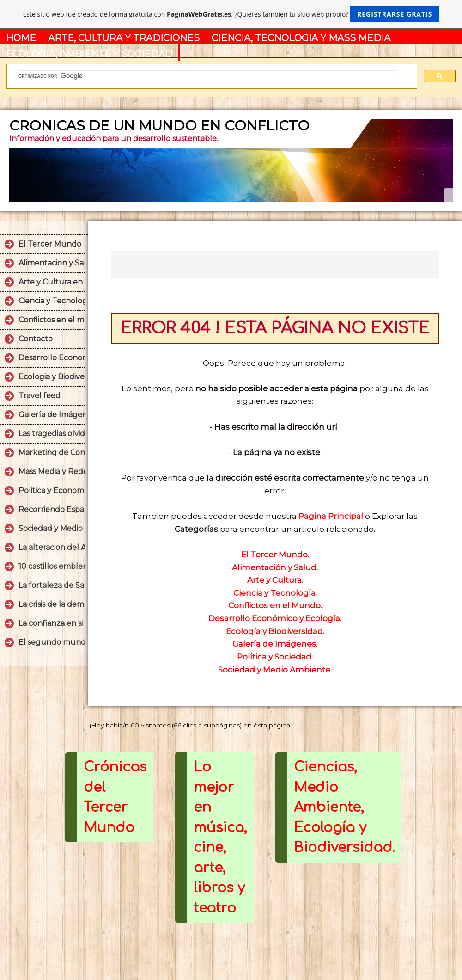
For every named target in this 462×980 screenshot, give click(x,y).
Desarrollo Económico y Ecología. (275, 618)
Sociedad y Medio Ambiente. (275, 670)
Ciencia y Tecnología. (275, 593)
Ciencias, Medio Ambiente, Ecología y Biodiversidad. (344, 807)
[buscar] (207, 76)
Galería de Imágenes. (275, 644)
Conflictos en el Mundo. (275, 605)
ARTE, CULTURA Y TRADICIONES (124, 38)
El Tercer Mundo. (275, 555)
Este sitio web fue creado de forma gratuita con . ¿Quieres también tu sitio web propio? (231, 14)
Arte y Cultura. (275, 580)
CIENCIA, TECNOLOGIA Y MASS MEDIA (301, 38)
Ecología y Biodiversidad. (275, 631)
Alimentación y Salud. (275, 567)
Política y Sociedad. (275, 657)
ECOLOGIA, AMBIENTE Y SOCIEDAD (89, 54)
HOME (21, 38)
